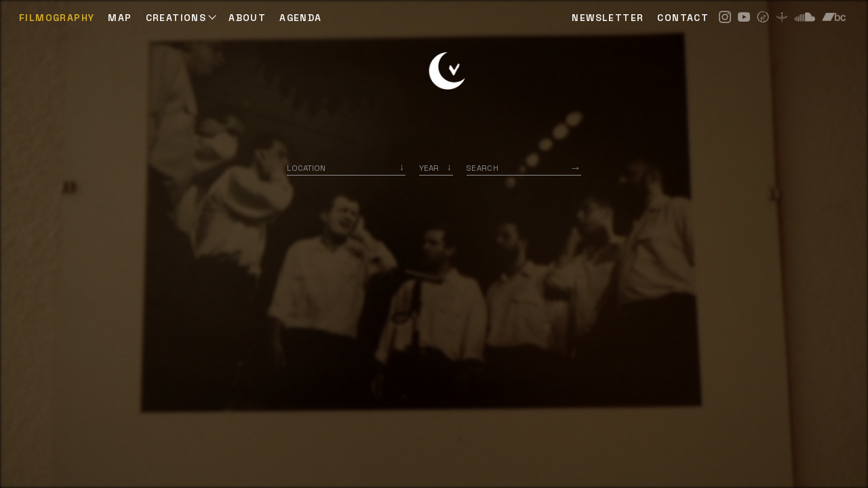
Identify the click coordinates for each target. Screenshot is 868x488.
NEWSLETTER (608, 18)
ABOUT (247, 18)
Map (120, 18)
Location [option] (306, 168)
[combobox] (346, 168)
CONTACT (683, 18)
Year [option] (429, 168)
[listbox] (436, 168)
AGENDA (300, 18)
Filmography (57, 18)
